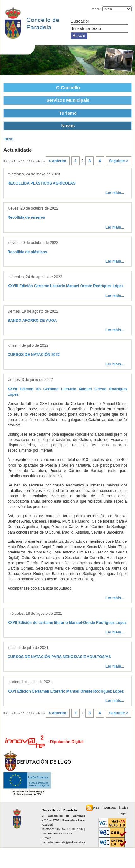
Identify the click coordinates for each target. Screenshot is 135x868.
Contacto (111, 807)
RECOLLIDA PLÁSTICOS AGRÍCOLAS (42, 183)
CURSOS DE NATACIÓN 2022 (34, 355)
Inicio (8, 139)
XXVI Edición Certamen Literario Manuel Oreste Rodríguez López (66, 691)
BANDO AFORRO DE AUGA (32, 321)
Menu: (96, 9)
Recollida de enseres (26, 217)
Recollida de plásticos (27, 252)
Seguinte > (118, 161)
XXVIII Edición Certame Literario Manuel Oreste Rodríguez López (65, 286)
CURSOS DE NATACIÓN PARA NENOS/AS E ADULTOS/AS (59, 657)
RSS (97, 807)
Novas (68, 126)
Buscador (80, 21)
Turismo (68, 113)
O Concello (68, 88)
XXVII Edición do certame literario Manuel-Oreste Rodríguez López (67, 623)
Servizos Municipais (68, 100)
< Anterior (58, 161)
